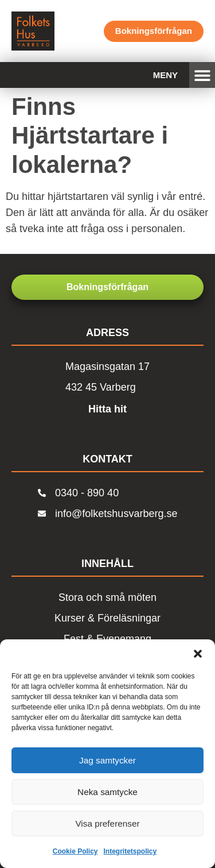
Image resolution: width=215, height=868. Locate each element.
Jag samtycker (107, 760)
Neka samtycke (107, 792)
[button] (198, 654)
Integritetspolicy (130, 851)
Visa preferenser (108, 823)
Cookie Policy (75, 851)
